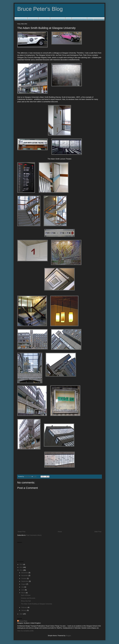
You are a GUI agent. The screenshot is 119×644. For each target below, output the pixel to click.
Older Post (98, 532)
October (24, 578)
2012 (21, 567)
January (24, 610)
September (25, 581)
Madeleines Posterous (79, 19)
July (23, 587)
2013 (21, 564)
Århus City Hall (26, 601)
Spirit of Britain (26, 595)
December (25, 573)
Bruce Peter (23, 621)
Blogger (68, 636)
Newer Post (22, 532)
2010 (21, 614)
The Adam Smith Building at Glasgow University (36, 604)
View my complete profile (25, 631)
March (24, 593)
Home (60, 532)
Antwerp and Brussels (28, 598)
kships (68, 19)
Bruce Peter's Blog (40, 9)
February (24, 607)
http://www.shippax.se (58, 19)
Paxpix (90, 19)
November (25, 576)
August (24, 584)
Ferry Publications (21, 19)
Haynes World (33, 19)
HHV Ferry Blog (44, 19)
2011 (21, 570)
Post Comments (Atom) (34, 535)
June (23, 590)
